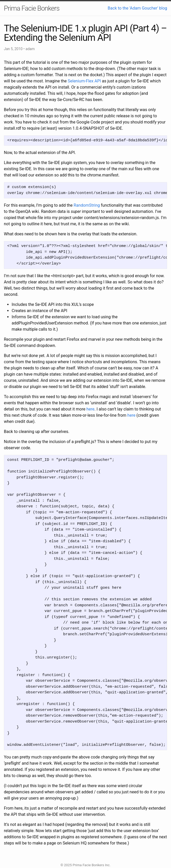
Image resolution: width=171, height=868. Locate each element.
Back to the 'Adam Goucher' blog (137, 8)
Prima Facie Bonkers (32, 8)
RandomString (87, 205)
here (90, 409)
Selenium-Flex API (84, 81)
